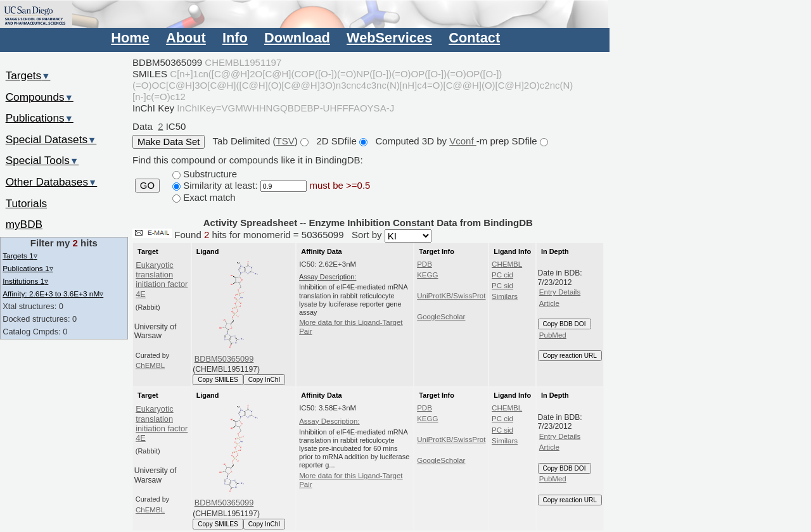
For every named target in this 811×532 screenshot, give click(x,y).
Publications (40, 118)
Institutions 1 (25, 281)
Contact (474, 38)
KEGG (427, 275)
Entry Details (560, 292)
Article (549, 303)
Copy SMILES (218, 380)
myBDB (24, 224)
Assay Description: (329, 421)
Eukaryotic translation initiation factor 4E (162, 280)
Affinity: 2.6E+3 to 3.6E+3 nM (53, 294)
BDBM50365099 (224, 359)
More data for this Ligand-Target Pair (351, 327)
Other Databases (52, 182)
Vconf (463, 141)
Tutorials (27, 203)
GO (147, 186)
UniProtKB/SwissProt (451, 296)
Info (235, 38)
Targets (28, 75)
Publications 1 (28, 268)
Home (130, 38)
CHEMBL (507, 264)
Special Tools (42, 160)
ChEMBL (150, 365)
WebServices (389, 38)
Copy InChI (265, 380)
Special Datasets (51, 139)
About (186, 38)
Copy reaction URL (570, 356)
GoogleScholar (441, 317)
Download (297, 38)
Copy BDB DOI (565, 324)
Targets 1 (20, 256)
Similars (505, 296)
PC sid (502, 286)
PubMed (553, 335)
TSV (285, 141)
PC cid (502, 275)
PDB (425, 264)
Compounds (40, 97)
